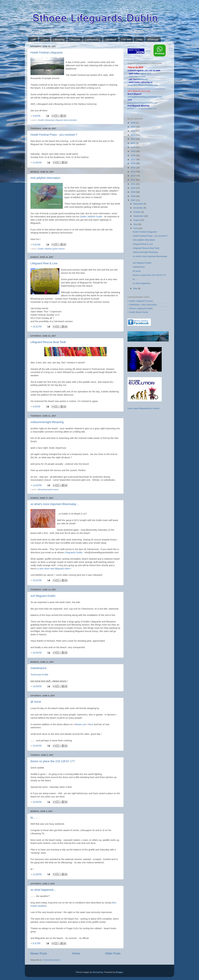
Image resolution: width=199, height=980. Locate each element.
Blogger (119, 972)
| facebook (111, 39)
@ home (36, 702)
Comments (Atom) (52, 960)
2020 (133, 147)
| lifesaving (59, 39)
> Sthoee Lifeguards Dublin (140, 308)
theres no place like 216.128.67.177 (53, 761)
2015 (133, 168)
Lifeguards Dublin (74, 552)
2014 (133, 172)
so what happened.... (43, 890)
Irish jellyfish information (45, 178)
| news (45, 39)
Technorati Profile (39, 675)
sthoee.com (81, 724)
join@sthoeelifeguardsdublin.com (143, 85)
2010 (133, 188)
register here (146, 73)
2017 (133, 159)
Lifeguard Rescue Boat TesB (48, 342)
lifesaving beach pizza (48, 489)
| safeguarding (93, 39)
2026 (133, 123)
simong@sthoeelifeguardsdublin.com (145, 97)
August (137, 220)
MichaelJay (98, 972)
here (90, 724)
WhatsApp (153, 39)
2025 (133, 127)
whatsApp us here (137, 76)
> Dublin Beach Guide (138, 312)
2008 (133, 196)
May (135, 288)
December (138, 204)
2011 (133, 184)
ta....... (34, 818)
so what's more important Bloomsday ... (55, 504)
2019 (133, 151)
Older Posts (113, 953)
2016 (133, 163)
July (135, 224)
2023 (133, 135)
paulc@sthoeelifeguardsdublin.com (142, 103)
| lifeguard (75, 39)
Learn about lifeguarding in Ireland (143, 408)
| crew (139, 39)
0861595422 (142, 79)
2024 (133, 131)
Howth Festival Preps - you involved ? (54, 135)
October (137, 212)
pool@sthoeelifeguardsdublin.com (142, 108)
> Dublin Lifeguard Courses (140, 301)
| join (33, 39)
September (139, 216)
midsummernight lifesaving (47, 422)
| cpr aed (126, 39)
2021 (133, 143)
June (136, 228)
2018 (133, 155)
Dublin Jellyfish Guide (91, 217)
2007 (133, 200)
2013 (133, 176)
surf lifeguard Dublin (43, 596)
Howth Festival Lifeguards (47, 53)
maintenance (38, 668)
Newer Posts (39, 953)
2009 (133, 192)
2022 (133, 139)
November (138, 208)
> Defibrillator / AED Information (142, 305)
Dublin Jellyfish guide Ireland (51, 249)
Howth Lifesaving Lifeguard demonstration (57, 120)
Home (76, 953)
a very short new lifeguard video (54, 569)
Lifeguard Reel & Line (44, 263)
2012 (133, 180)
